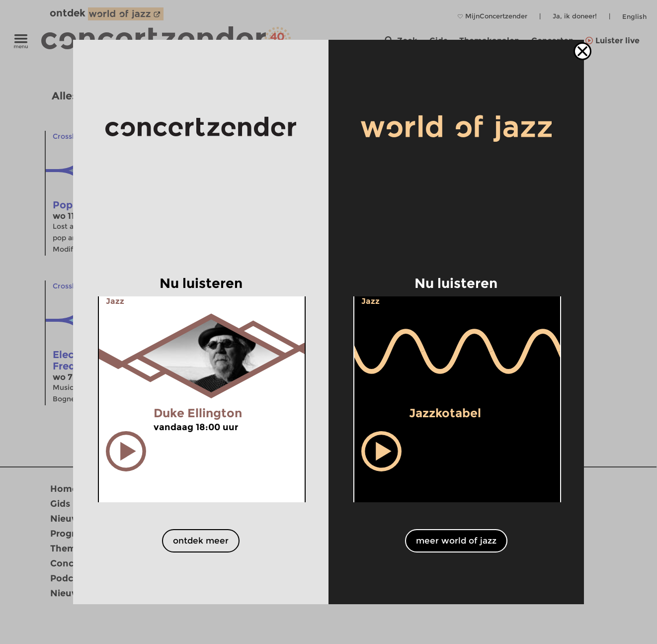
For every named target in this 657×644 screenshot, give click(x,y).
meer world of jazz (456, 541)
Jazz (115, 301)
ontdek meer (201, 541)
